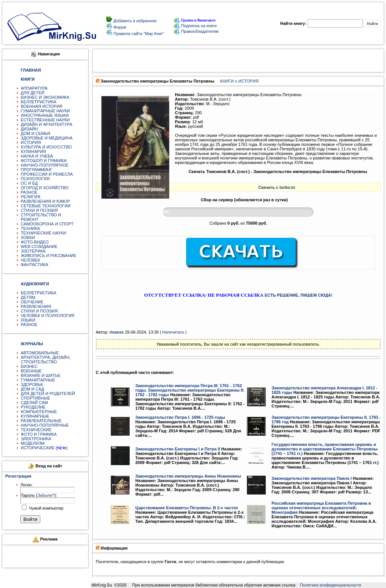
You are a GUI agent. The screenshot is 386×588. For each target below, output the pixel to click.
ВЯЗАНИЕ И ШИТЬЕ (41, 375)
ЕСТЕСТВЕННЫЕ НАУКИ (45, 120)
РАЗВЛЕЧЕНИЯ (36, 306)
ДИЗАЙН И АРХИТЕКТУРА (47, 124)
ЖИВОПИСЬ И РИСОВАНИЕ (49, 256)
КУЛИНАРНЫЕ (35, 416)
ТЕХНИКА (30, 228)
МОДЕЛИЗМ (33, 443)
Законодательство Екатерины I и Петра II (178, 449)
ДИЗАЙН (29, 129)
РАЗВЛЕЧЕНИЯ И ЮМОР (45, 201)
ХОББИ (28, 237)
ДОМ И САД (32, 389)
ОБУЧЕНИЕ (32, 302)
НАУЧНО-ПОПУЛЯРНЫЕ (45, 425)
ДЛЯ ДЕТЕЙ (32, 93)
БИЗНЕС (29, 366)
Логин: (27, 485)
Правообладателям (196, 31)
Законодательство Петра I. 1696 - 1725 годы (180, 417)
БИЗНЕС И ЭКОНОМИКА (45, 97)
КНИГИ (227, 81)
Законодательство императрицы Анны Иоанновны (188, 476)
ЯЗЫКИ (28, 320)
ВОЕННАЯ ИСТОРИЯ (42, 106)
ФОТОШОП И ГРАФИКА (44, 161)
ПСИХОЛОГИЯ (35, 179)
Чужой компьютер (46, 508)
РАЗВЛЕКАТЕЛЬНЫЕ (41, 421)
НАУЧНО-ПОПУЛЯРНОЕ (45, 165)
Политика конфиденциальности (331, 585)
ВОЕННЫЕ (31, 371)
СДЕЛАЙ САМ (34, 403)
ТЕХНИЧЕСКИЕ (36, 430)
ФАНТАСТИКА (34, 265)
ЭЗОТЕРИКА (33, 251)
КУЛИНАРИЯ (33, 152)
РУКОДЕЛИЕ (33, 407)
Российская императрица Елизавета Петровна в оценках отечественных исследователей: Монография (321, 508)
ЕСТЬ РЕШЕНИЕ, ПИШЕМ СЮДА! (299, 295)
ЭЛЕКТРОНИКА (36, 439)
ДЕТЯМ (28, 297)
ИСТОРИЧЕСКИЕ (38, 448)
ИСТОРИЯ (31, 142)
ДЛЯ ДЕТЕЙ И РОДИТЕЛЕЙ (48, 394)
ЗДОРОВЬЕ (32, 384)
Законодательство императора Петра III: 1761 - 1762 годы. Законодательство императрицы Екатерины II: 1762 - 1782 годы (190, 390)
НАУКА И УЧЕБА (37, 156)
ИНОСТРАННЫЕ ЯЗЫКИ (45, 115)
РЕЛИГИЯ (31, 197)
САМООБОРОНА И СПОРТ (47, 224)
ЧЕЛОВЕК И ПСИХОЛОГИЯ (47, 315)
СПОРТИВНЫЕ (35, 398)
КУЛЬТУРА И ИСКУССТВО (46, 147)
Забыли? (46, 495)
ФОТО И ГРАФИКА (39, 434)
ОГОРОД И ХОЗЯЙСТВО (45, 188)
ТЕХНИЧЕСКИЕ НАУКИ (44, 233)
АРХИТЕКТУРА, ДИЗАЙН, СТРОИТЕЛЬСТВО (46, 360)
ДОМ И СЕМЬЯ (35, 133)
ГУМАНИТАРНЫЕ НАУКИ (45, 111)
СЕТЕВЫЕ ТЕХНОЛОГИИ (46, 206)
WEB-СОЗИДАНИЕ (39, 247)
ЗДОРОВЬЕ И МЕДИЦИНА (47, 138)
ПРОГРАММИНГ (37, 170)
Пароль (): (39, 495)
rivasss (116, 332)
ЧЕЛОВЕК (31, 260)
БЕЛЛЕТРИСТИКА (38, 102)
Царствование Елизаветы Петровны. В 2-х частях (187, 508)
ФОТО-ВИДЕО (35, 242)
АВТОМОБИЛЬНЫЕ (40, 353)
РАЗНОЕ (29, 192)
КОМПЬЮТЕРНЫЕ (39, 412)
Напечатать (173, 332)
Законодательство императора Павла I (312, 478)
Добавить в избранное (135, 21)
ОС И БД (29, 183)
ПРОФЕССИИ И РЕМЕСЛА (47, 174)
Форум (119, 27)
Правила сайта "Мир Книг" (138, 34)
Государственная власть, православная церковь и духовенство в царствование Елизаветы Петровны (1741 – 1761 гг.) (324, 449)
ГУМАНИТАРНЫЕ (38, 380)
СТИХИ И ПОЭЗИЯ (39, 210)
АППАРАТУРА (34, 88)
